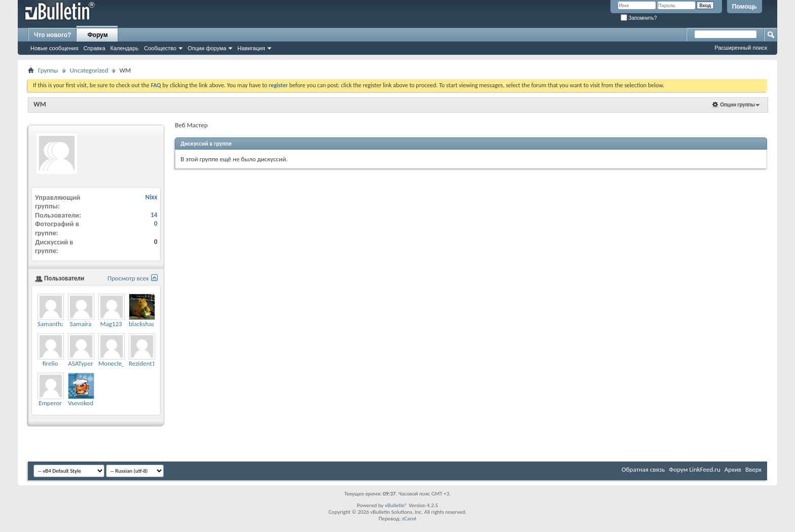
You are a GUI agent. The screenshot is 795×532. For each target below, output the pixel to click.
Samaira (81, 324)
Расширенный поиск (741, 48)
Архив (733, 469)
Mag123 (111, 324)
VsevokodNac (86, 403)
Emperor (50, 403)
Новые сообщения (54, 48)
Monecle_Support (122, 363)
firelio (50, 363)
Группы (48, 70)
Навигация (251, 48)
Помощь (745, 7)
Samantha (51, 324)
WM (40, 104)
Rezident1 (142, 363)
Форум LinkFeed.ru (695, 469)
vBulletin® (396, 505)
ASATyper (80, 363)
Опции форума (207, 48)
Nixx (152, 197)
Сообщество (160, 48)
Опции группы (737, 105)
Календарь (125, 48)
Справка (94, 48)
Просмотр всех (128, 278)
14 (154, 215)
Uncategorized (89, 70)
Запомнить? (639, 18)
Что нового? (52, 35)
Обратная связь (643, 469)
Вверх (753, 469)
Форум (97, 35)
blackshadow (146, 324)
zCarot (409, 519)
